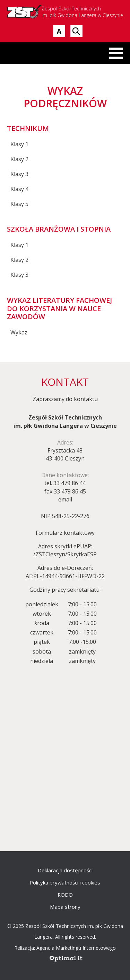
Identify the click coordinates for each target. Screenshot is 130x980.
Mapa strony (65, 907)
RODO (65, 895)
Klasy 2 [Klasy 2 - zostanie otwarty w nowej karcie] (19, 159)
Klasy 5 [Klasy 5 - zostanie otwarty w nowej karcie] (19, 204)
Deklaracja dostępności (65, 870)
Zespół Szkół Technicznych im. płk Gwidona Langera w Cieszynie (65, 12)
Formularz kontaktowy (65, 533)
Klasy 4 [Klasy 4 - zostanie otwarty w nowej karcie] (19, 189)
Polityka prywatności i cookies (65, 882)
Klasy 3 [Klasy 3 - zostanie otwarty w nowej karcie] (19, 174)
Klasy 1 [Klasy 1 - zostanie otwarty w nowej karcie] (19, 144)
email (65, 499)
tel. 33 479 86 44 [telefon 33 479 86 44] (65, 483)
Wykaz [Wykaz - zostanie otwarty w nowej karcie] (19, 332)
